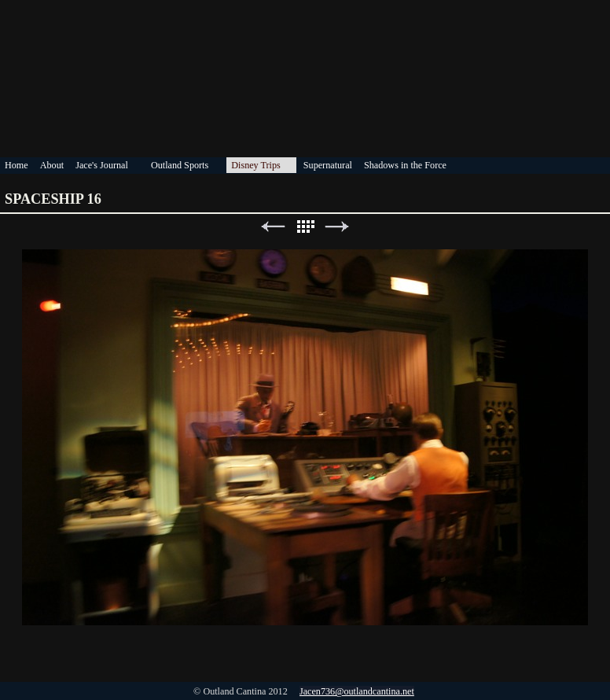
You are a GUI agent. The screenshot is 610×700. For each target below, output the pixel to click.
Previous (273, 227)
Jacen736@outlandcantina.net (357, 691)
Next (337, 227)
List (305, 227)
